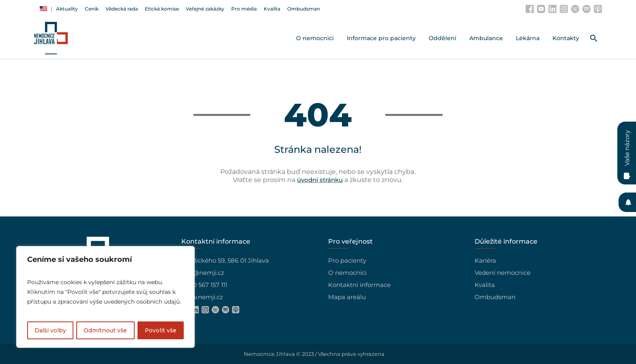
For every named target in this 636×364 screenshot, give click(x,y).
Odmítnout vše (105, 330)
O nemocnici (347, 273)
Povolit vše (160, 330)
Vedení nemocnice (503, 273)
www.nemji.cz (202, 297)
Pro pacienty (347, 260)
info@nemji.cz (203, 273)
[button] (594, 38)
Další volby (50, 330)
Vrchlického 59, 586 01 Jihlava (225, 260)
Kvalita (485, 285)
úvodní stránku (320, 180)
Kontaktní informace (359, 285)
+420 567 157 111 (204, 285)
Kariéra (485, 260)
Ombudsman (495, 297)
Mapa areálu (347, 297)
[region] (105, 297)
